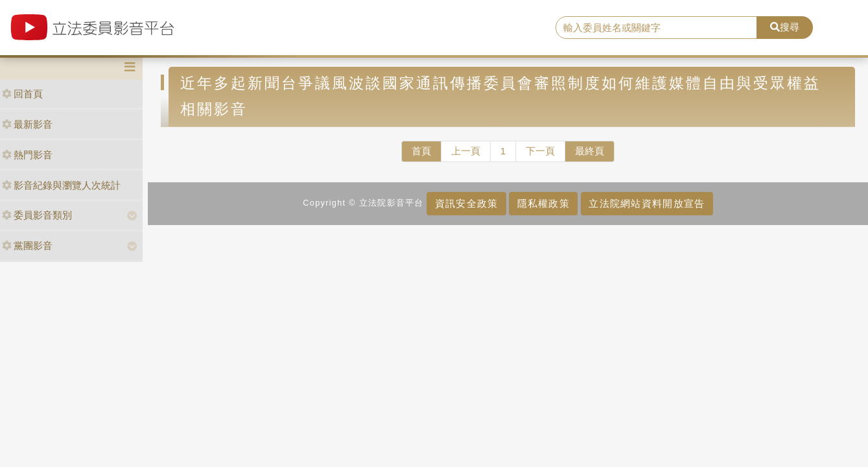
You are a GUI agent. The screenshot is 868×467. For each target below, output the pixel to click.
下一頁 (540, 151)
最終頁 (590, 151)
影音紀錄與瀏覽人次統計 (61, 185)
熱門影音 (27, 155)
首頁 (421, 151)
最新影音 (27, 124)
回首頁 (22, 94)
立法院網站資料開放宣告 (647, 203)
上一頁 (466, 151)
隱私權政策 (544, 203)
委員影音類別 (37, 215)
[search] (656, 28)
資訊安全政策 (467, 203)
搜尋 (785, 27)
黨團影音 (27, 245)
